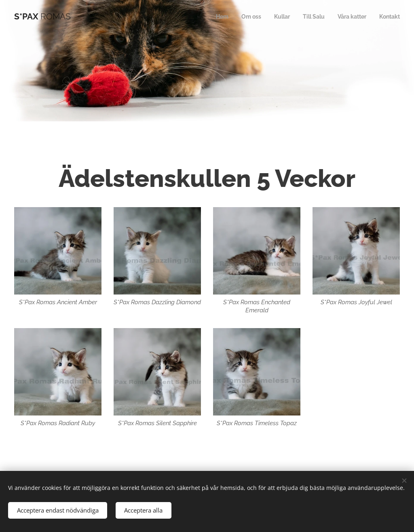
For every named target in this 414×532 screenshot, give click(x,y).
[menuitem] (213, 17)
